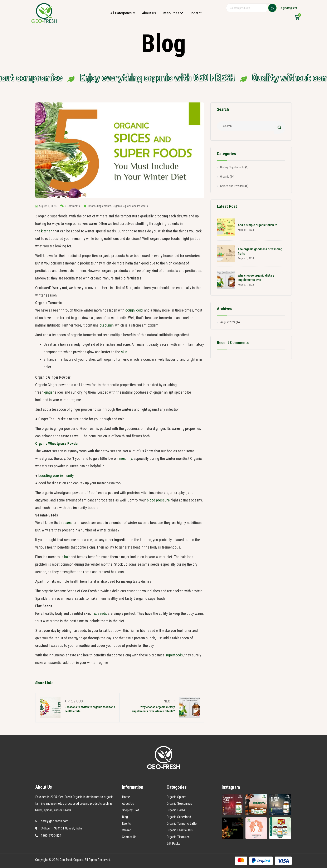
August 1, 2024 (46, 206)
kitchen (47, 231)
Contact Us (129, 837)
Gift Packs (173, 844)
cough (130, 310)
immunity (125, 458)
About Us (149, 13)
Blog (125, 817)
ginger (49, 392)
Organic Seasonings (179, 804)
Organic (117, 206)
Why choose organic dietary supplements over (256, 278)
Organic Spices (176, 797)
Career (126, 830)
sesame (67, 523)
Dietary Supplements (99, 206)
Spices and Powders (136, 206)
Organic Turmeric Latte (182, 824)
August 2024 (228, 322)
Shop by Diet (130, 810)
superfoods (174, 655)
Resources (173, 13)
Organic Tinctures (178, 837)
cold (139, 310)
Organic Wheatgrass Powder (57, 443)
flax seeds (99, 613)
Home (126, 797)
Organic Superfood (179, 817)
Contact (196, 13)
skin (124, 352)
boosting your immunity (56, 476)
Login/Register (288, 8)
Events (126, 824)
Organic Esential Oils (180, 830)
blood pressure (158, 500)
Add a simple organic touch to (258, 225)
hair (67, 557)
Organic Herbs (176, 810)
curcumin (107, 325)
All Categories (123, 13)
